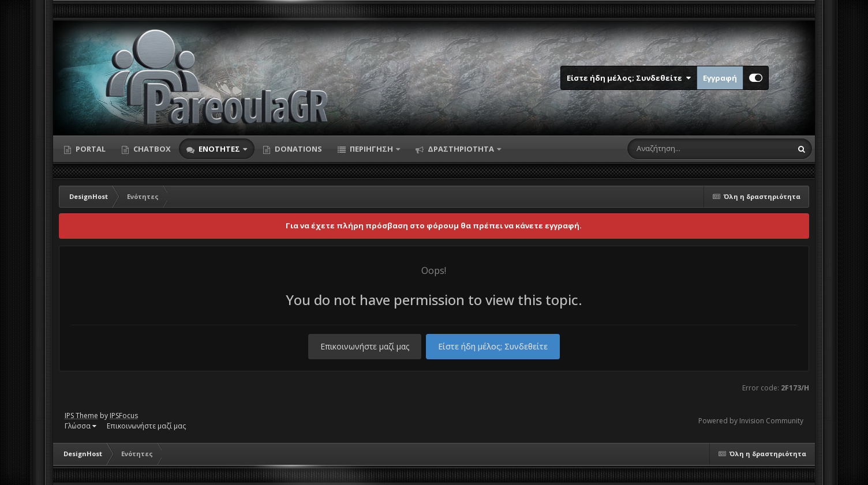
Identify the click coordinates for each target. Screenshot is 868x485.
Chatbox (151, 149)
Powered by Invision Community (751, 421)
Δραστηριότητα (461, 149)
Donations (298, 149)
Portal (90, 149)
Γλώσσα (81, 426)
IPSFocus (124, 416)
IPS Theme (81, 416)
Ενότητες (219, 149)
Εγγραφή (720, 78)
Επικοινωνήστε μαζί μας (365, 346)
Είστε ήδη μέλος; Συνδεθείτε (629, 78)
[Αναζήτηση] (685, 149)
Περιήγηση (371, 149)
